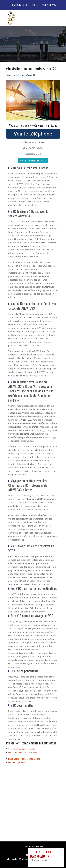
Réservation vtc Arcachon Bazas (24, 759)
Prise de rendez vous (33, 161)
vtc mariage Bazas (17, 762)
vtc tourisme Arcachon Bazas (23, 752)
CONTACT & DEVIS (46, 5)
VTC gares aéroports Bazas (22, 749)
